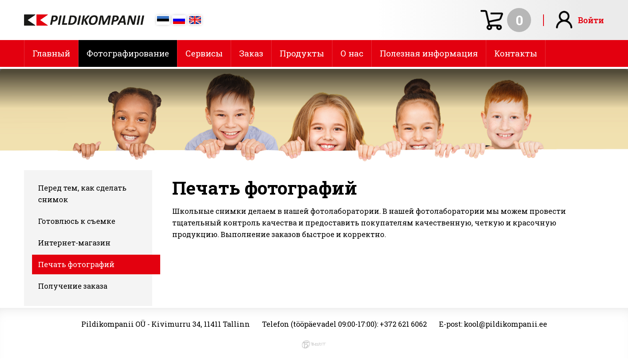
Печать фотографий (76, 264)
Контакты (516, 53)
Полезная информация (429, 53)
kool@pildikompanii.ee (505, 324)
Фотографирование (128, 53)
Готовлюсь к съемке (77, 221)
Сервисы (204, 53)
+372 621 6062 (403, 324)
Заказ (251, 53)
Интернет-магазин (74, 243)
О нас (352, 53)
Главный (51, 53)
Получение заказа (73, 286)
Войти (591, 20)
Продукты (302, 53)
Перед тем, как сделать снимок (82, 194)
